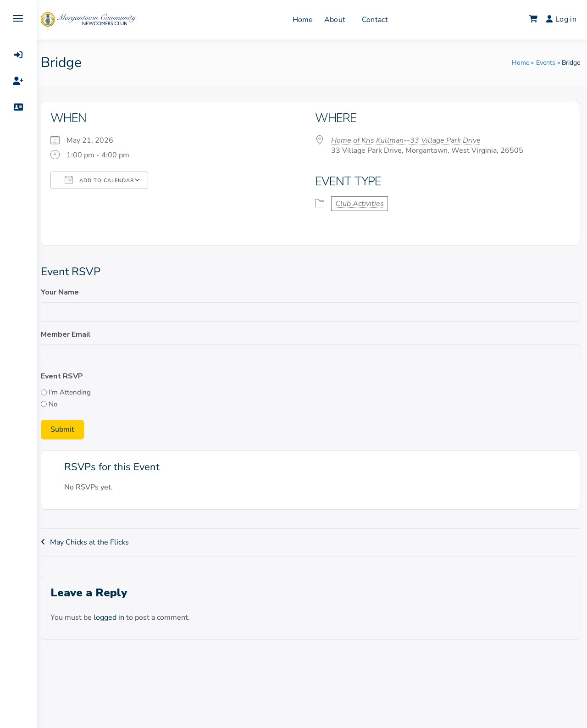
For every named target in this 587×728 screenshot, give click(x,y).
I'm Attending (72, 392)
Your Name (63, 292)
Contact (376, 20)
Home (304, 20)
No (56, 404)
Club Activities (361, 204)
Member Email (69, 334)
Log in (561, 19)
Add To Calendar (102, 180)
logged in (112, 617)
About (336, 20)
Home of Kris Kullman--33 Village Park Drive (407, 140)
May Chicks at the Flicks (92, 542)
